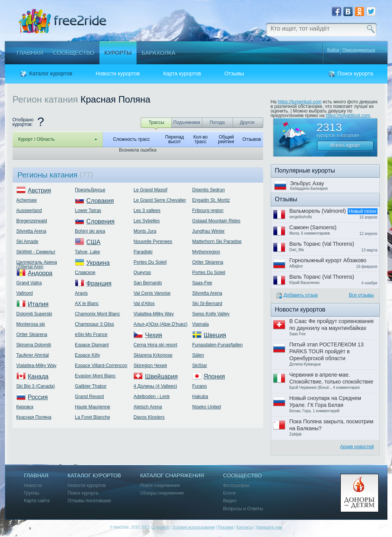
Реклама (226, 527)
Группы (32, 493)
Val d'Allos (144, 304)
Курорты (118, 53)
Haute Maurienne (93, 407)
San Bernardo (148, 283)
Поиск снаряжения (160, 486)
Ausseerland (29, 211)
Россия (38, 397)
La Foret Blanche (93, 417)
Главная (30, 53)
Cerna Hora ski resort (155, 345)
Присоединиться (359, 50)
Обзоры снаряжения (162, 493)
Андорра (40, 273)
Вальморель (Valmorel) (318, 211)
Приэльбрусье (90, 190)
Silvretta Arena (31, 231)
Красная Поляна (34, 417)
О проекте (160, 527)
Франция (99, 283)
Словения (101, 221)
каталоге (350, 135)
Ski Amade (28, 242)
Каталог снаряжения (172, 476)
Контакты (245, 527)
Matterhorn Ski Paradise (217, 242)
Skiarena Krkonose (153, 355)
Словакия (100, 201)
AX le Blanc (87, 304)
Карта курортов (182, 74)
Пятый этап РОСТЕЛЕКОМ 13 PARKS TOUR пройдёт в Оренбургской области (327, 351)
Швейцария (161, 376)
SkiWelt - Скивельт (36, 252)
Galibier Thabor (91, 386)
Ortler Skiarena (32, 335)
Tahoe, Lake (88, 252)
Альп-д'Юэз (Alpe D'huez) (160, 324)
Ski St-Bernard (207, 304)
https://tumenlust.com (300, 102)
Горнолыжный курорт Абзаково (328, 260)
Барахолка (158, 53)
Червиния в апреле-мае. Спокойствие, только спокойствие (331, 378)
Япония (215, 376)
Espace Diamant (92, 345)
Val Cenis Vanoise (152, 293)
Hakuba (200, 397)
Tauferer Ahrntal (33, 355)
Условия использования (194, 527)
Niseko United (207, 407)
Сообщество (73, 53)
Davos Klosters (149, 417)
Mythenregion (206, 252)
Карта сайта (37, 501)
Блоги (229, 493)
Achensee (27, 200)
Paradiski (143, 252)
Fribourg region (208, 211)
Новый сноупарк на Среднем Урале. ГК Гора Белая (325, 402)
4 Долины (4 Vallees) (155, 386)
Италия (38, 304)
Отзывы (234, 74)
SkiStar (200, 366)
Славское (85, 273)
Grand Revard (89, 397)
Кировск (25, 407)
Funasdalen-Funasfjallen (218, 345)
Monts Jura (145, 231)
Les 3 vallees (147, 211)
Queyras (142, 273)
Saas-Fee (202, 283)
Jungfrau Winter (209, 231)
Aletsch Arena (148, 407)
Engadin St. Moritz (211, 200)
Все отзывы (361, 295)
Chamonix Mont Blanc (98, 314)
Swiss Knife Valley (211, 314)
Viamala (201, 324)
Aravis (81, 293)
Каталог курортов (51, 74)
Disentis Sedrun (209, 190)
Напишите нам (269, 527)
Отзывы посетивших (89, 501)
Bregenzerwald (32, 221)
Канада (38, 376)
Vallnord (25, 293)
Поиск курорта (355, 74)
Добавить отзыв (301, 295)
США (94, 242)
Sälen (198, 355)
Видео (230, 501)
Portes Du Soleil (150, 262)
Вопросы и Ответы (243, 509)
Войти (333, 50)
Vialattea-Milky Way (37, 366)
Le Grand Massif (150, 190)
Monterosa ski (31, 324)
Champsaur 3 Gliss (94, 324)
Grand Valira (29, 283)
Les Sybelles (146, 221)
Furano (200, 386)
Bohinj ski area (90, 231)
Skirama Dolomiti (34, 345)
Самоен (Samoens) (313, 227)
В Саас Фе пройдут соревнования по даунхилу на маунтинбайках (332, 325)
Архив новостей (357, 447)
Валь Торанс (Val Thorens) (322, 244)
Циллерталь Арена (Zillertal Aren (37, 264)
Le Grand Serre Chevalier (160, 200)
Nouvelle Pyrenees (153, 242)
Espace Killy (88, 355)
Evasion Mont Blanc (95, 376)
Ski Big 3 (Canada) (36, 386)
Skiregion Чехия (150, 366)
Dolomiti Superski (34, 314)
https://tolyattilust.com (348, 116)
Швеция (215, 335)
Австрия (40, 190)
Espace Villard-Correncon (101, 366)
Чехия (154, 335)
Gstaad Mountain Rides (216, 221)
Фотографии (236, 486)
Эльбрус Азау (307, 183)
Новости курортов (118, 74)
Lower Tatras (88, 211)
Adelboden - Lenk (151, 397)
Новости (33, 486)
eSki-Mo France (91, 335)
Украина (98, 263)
